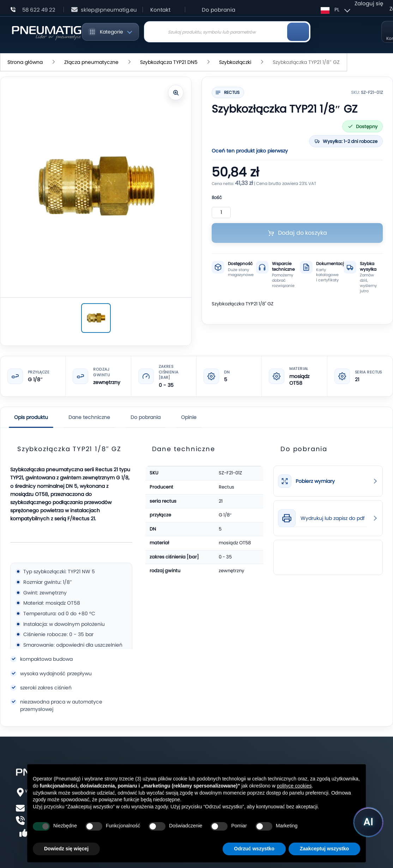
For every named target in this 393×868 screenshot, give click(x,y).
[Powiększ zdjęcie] (176, 92)
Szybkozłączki (235, 62)
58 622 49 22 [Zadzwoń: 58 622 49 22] (39, 10)
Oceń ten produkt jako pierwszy (250, 151)
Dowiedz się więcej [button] (66, 849)
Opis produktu (31, 417)
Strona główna (25, 62)
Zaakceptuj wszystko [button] (324, 849)
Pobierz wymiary (315, 481)
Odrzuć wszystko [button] (254, 849)
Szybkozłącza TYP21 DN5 (169, 62)
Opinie (189, 417)
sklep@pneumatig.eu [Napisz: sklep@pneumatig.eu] (109, 10)
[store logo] (46, 32)
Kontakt (160, 10)
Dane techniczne (89, 417)
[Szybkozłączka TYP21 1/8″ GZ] (96, 318)
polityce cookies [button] (294, 786)
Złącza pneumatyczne (91, 62)
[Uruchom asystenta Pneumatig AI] (368, 822)
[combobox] (227, 32)
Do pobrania (219, 10)
